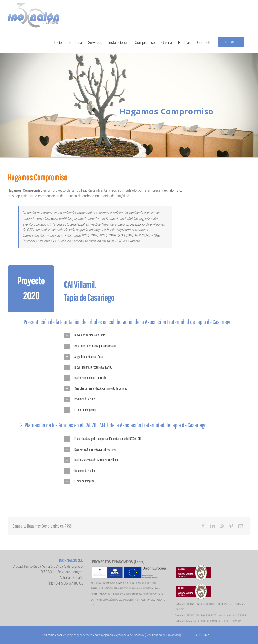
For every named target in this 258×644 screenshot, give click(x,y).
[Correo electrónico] (241, 526)
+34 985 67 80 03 (69, 583)
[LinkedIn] (213, 526)
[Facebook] (203, 526)
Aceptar (202, 635)
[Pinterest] (231, 526)
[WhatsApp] (222, 526)
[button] (157, 335)
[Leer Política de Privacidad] (163, 635)
